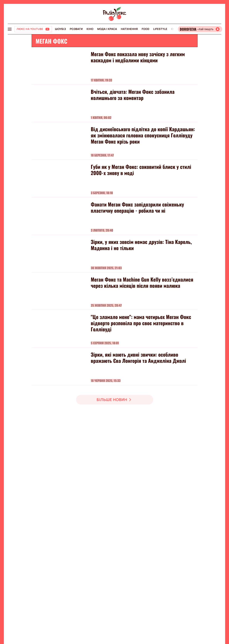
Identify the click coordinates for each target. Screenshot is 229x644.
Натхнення (129, 29)
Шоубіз (60, 29)
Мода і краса (107, 29)
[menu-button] (10, 29)
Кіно (90, 29)
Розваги (76, 29)
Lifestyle (160, 29)
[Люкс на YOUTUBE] (33, 29)
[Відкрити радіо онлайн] (200, 29)
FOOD (145, 29)
